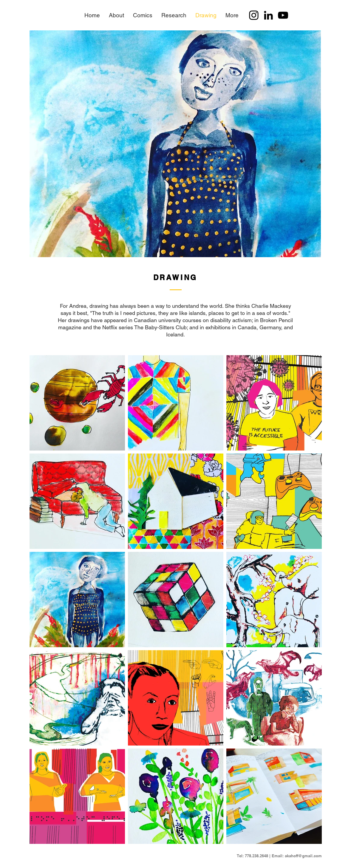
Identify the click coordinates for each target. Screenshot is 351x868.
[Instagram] (254, 15)
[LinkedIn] (268, 15)
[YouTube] (283, 15)
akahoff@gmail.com (303, 856)
